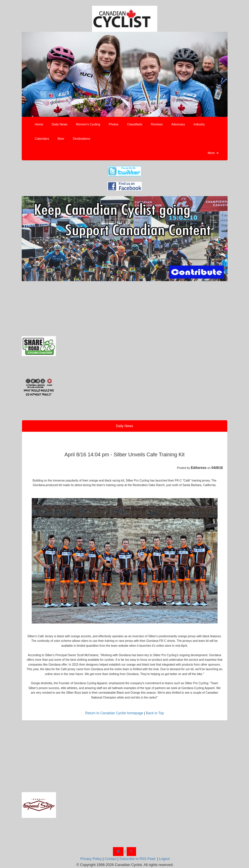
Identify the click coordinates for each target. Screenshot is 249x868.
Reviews (157, 124)
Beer (61, 139)
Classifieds (135, 124)
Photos (113, 124)
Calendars (42, 139)
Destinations (82, 139)
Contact (110, 859)
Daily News (60, 124)
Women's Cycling (88, 124)
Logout (165, 859)
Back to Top (155, 713)
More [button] (213, 153)
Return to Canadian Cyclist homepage (114, 713)
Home (39, 124)
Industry (199, 124)
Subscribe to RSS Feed (137, 859)
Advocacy (178, 124)
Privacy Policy (91, 859)
